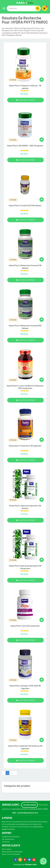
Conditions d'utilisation (11, 837)
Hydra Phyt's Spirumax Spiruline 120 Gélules (25, 507)
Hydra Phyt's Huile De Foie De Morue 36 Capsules (25, 747)
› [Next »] (15, 773)
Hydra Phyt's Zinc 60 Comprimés (25, 626)
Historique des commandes (12, 852)
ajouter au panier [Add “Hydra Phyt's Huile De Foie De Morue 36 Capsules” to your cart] (25, 760)
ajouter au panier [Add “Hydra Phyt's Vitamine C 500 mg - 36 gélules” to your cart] (25, 100)
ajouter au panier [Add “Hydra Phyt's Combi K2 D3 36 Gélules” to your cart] (25, 220)
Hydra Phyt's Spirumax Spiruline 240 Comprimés (25, 567)
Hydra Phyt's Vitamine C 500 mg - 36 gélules (25, 87)
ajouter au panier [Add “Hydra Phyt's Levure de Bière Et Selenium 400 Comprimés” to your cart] (25, 400)
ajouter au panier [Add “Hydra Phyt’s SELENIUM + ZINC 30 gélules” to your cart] (25, 160)
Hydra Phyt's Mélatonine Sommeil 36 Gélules (25, 267)
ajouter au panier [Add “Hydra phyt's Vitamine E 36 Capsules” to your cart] (25, 460)
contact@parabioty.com (28, 813)
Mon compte (6, 849)
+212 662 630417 (30, 805)
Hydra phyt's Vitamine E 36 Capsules (25, 446)
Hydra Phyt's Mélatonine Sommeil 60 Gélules (25, 327)
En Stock (13, 80)
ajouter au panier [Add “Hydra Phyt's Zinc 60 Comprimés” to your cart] (25, 640)
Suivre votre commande (11, 854)
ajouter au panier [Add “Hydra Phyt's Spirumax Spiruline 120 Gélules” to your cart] (25, 520)
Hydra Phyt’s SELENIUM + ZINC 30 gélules (25, 146)
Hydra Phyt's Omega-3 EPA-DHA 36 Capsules (25, 687)
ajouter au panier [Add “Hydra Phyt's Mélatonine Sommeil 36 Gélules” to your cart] (25, 280)
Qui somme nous (8, 839)
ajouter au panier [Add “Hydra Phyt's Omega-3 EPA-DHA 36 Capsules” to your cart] (25, 700)
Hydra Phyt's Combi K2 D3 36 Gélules (25, 205)
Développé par (19, 864)
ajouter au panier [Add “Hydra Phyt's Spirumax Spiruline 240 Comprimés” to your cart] (25, 580)
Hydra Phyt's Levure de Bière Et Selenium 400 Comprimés (25, 387)
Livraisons (6, 842)
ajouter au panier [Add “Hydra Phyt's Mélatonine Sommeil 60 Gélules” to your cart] (25, 340)
